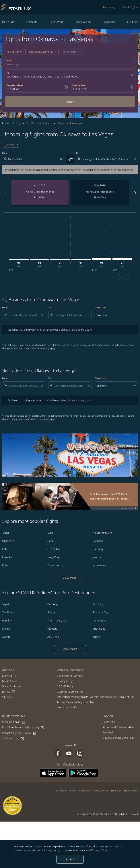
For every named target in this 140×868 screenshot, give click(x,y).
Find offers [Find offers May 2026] (100, 197)
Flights (20, 123)
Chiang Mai (54, 549)
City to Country (100, 791)
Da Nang (98, 549)
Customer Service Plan (70, 692)
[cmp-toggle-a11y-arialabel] (70, 159)
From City (116, 791)
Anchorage (99, 629)
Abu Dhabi (53, 637)
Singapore (8, 541)
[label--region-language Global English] (130, 7)
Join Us (9, 692)
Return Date (79, 85)
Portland (52, 629)
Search (70, 102)
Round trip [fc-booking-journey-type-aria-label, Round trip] (13, 52)
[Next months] (135, 193)
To (8, 73)
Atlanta (6, 637)
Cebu (5, 549)
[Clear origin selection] (62, 159)
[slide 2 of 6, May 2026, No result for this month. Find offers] (100, 193)
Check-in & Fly (83, 22)
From (9, 61)
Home (6, 123)
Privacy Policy (99, 850)
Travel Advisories (12, 686)
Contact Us (109, 722)
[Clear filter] (42, 315)
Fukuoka (7, 557)
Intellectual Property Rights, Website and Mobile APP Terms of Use (96, 697)
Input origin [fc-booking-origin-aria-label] (13, 64)
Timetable (31, 22)
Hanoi (51, 541)
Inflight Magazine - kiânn (19, 733)
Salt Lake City (100, 612)
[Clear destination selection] (135, 159)
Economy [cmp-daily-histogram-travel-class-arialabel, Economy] (9, 145)
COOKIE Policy (65, 686)
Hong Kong (54, 557)
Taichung (52, 604)
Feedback (108, 732)
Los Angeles (100, 620)
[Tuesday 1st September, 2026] (122, 259)
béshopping (109, 7)
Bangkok (98, 541)
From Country (131, 791)
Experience (109, 22)
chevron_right (128, 278)
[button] (42, 52)
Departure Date (15, 85)
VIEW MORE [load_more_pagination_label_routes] (70, 578)
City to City (84, 791)
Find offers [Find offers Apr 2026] (40, 197)
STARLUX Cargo (14, 722)
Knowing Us (9, 676)
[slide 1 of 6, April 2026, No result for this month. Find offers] (40, 193)
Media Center (10, 681)
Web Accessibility (67, 707)
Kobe (5, 565)
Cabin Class (101, 307)
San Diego (99, 604)
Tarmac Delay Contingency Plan (75, 702)
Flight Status (56, 22)
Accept (70, 859)
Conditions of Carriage (70, 676)
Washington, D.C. (57, 620)
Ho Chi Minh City (102, 533)
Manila (6, 629)
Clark (50, 533)
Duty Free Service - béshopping (23, 727)
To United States (41, 123)
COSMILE (132, 22)
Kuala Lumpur (56, 565)
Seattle (51, 612)
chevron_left (119, 278)
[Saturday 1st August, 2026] (102, 259)
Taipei (5, 533)
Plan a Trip (8, 22)
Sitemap (7, 697)
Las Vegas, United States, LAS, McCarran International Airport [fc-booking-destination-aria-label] (43, 76)
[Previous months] (5, 193)
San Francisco (10, 612)
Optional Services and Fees (118, 738)
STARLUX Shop (13, 739)
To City (72, 791)
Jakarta (97, 557)
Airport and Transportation (118, 727)
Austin (96, 637)
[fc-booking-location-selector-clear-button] (133, 75)
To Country (61, 791)
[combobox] (34, 159)
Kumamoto (99, 565)
